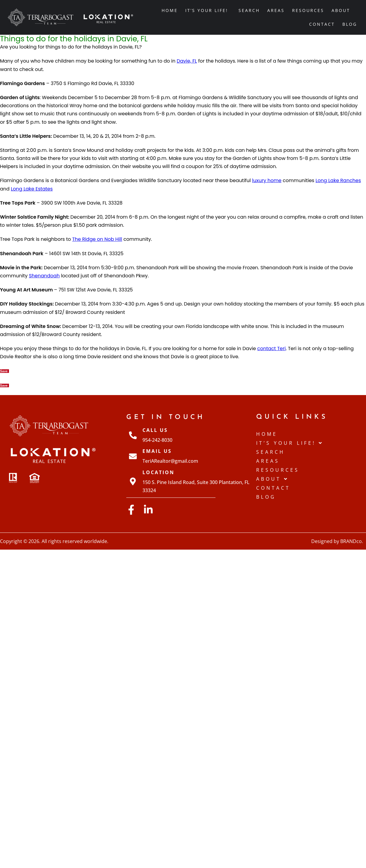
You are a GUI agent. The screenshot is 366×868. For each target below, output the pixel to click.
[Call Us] (133, 435)
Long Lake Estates (32, 189)
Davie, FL (187, 61)
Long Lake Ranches (338, 180)
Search (249, 10)
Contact (322, 24)
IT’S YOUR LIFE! (208, 10)
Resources (308, 10)
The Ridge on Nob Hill (97, 239)
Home (170, 10)
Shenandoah (44, 276)
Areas (276, 10)
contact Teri (272, 348)
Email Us (157, 451)
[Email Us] (133, 456)
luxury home (267, 180)
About (342, 10)
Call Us (155, 430)
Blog (350, 24)
